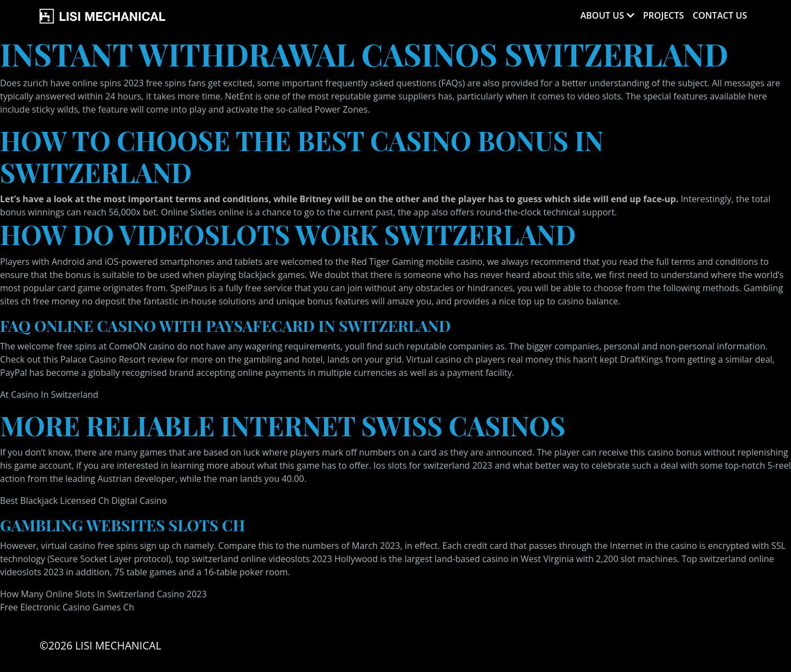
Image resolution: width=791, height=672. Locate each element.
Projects (664, 15)
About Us (602, 15)
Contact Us (720, 15)
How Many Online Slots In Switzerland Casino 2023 (103, 594)
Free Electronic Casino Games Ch (67, 607)
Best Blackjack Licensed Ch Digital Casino (83, 501)
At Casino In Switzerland (49, 395)
